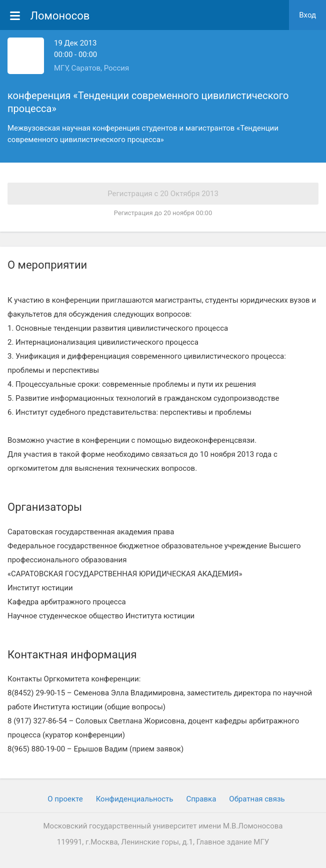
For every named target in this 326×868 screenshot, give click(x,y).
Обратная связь (257, 799)
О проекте (65, 799)
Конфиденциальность (135, 799)
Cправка (201, 799)
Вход (307, 15)
